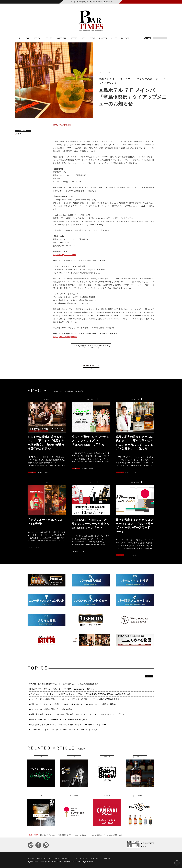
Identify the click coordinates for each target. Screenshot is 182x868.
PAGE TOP (177, 863)
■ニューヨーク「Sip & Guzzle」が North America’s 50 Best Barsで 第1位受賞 (63, 730)
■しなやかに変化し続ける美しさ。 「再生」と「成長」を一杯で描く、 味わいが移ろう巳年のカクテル (74, 699)
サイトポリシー (96, 858)
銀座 (144, 846)
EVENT (92, 38)
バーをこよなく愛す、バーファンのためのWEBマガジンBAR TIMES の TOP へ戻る (91, 347)
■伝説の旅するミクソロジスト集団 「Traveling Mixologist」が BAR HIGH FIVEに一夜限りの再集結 (72, 704)
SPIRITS (49, 38)
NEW (83, 38)
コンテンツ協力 (54, 858)
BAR (28, 38)
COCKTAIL (38, 38)
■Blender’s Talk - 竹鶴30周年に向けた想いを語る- (51, 709)
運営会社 (31, 858)
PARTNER (125, 38)
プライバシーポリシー (81, 858)
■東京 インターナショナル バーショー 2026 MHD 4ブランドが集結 (58, 719)
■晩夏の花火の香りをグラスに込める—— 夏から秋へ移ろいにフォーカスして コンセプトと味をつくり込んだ (77, 714)
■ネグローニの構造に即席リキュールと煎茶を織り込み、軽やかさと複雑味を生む (64, 684)
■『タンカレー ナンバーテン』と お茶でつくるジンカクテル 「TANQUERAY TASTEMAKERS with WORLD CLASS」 (80, 694)
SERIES (114, 38)
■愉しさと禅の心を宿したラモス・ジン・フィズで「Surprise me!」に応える (62, 689)
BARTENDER (61, 38)
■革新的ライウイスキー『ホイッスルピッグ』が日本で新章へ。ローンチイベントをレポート (69, 725)
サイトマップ (66, 858)
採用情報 (107, 858)
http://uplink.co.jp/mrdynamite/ (65, 337)
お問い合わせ (41, 858)
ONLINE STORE (149, 843)
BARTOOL (103, 38)
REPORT (74, 38)
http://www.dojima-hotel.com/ (64, 255)
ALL (20, 38)
